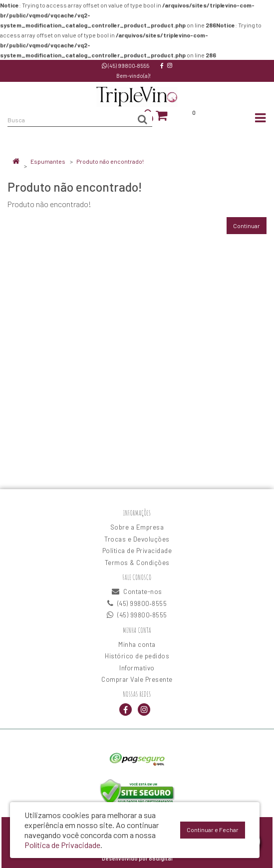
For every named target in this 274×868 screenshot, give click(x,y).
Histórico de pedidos (137, 656)
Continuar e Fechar (213, 830)
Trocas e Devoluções (137, 539)
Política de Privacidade (137, 551)
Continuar (247, 226)
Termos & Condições (137, 563)
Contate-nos (137, 591)
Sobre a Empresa (137, 527)
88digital (161, 858)
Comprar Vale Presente (137, 679)
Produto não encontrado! (110, 161)
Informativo (137, 668)
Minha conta (137, 644)
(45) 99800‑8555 (126, 66)
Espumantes (48, 161)
